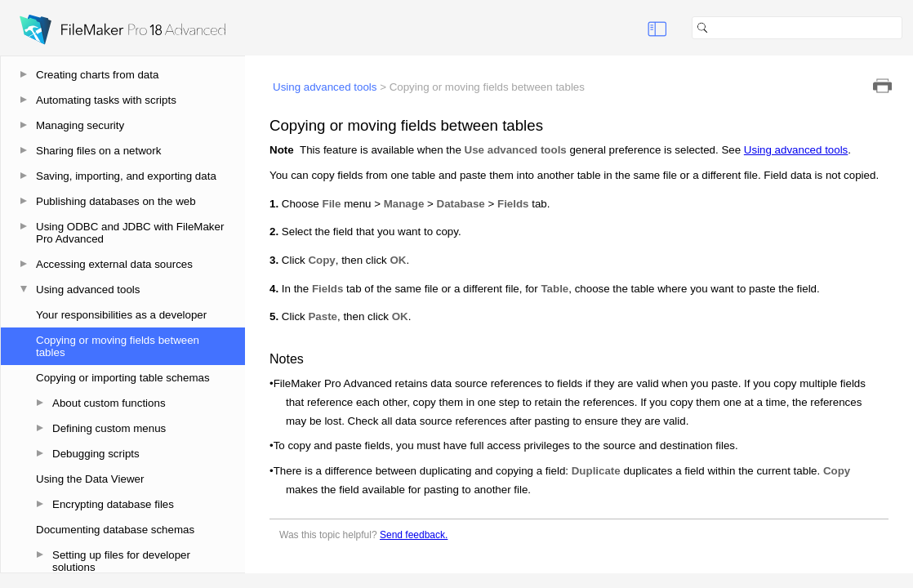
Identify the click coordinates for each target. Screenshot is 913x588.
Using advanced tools (88, 290)
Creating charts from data (97, 75)
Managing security (80, 125)
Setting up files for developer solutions (121, 561)
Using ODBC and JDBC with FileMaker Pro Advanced (130, 233)
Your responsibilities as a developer (121, 315)
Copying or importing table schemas (123, 378)
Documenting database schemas (115, 530)
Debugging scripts (96, 454)
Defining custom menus (109, 428)
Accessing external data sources (114, 264)
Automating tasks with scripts (106, 100)
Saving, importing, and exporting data (126, 176)
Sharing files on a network (98, 151)
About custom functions (109, 403)
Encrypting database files (113, 504)
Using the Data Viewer (90, 479)
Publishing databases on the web (116, 201)
